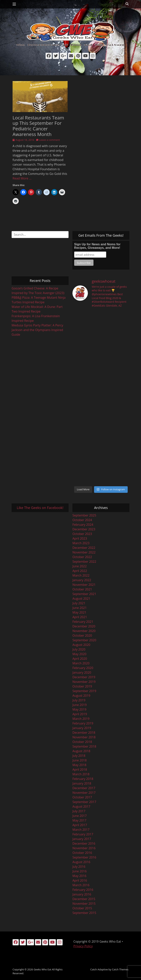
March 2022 (81, 575)
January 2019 (82, 728)
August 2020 (81, 645)
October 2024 (82, 520)
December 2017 (84, 788)
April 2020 (80, 659)
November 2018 (84, 737)
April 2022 (80, 571)
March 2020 (81, 663)
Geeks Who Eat (42, 969)
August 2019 (81, 696)
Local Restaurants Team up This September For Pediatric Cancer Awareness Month (38, 126)
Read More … (22, 178)
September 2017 (84, 802)
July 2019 (79, 700)
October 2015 (82, 908)
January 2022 (82, 580)
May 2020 (79, 654)
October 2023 (82, 534)
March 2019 (81, 719)
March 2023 (81, 543)
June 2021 (80, 608)
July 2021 (79, 603)
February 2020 (83, 668)
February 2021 (83, 622)
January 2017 (82, 839)
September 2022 (84, 562)
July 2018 (79, 756)
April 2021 (80, 617)
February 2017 (83, 834)
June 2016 (80, 871)
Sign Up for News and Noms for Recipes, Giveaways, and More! (97, 246)
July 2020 (79, 649)
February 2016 (83, 890)
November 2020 (84, 631)
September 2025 (84, 515)
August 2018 (81, 751)
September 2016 (84, 857)
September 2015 (84, 913)
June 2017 (80, 816)
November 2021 (84, 585)
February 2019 (83, 723)
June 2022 (80, 566)
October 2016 (82, 853)
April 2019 (80, 714)
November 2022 (84, 552)
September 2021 (84, 594)
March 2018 (81, 774)
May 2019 (79, 709)
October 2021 (82, 589)
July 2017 (79, 811)
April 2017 (80, 825)
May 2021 (79, 612)
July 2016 (79, 867)
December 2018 (84, 733)
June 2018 (80, 760)
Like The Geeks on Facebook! (40, 508)
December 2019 (84, 677)
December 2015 (84, 899)
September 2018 (84, 746)
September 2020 (84, 640)
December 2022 (84, 548)
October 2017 (82, 797)
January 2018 (82, 783)
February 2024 (83, 525)
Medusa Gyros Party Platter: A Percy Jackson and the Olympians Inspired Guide (37, 330)
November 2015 (84, 904)
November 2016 (84, 848)
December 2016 (84, 843)
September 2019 (84, 691)
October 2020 (82, 635)
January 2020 (82, 672)
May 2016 (79, 876)
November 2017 (84, 793)
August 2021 (81, 599)
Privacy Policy (83, 946)
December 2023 (84, 529)
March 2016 (81, 885)
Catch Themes (120, 969)
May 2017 (79, 820)
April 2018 (80, 770)
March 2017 (81, 830)
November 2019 (84, 682)
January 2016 (82, 894)
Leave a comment (50, 140)
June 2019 (80, 705)
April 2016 (80, 880)
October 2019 (82, 686)
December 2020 (84, 626)
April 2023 (80, 538)
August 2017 (81, 806)
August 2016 (81, 862)
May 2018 (79, 765)
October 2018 (82, 742)
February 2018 (83, 779)
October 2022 (82, 557)
